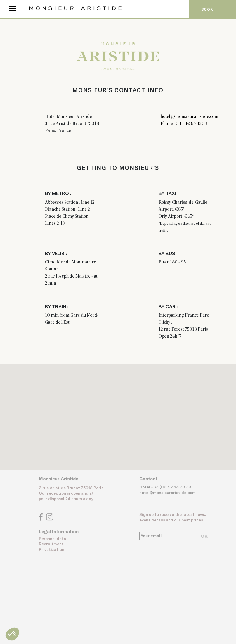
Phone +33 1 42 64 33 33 (184, 124)
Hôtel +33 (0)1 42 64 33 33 (165, 487)
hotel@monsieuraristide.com (190, 117)
